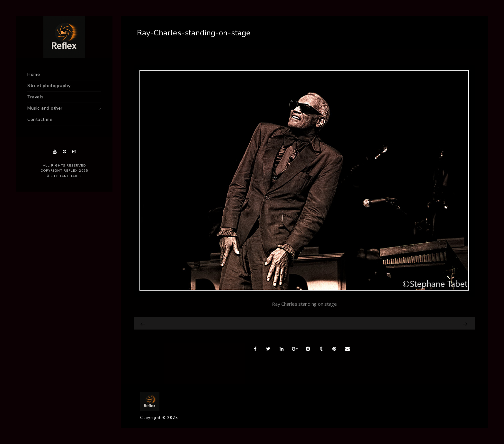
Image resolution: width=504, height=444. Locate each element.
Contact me (40, 119)
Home (34, 74)
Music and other (45, 108)
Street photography (49, 86)
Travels (36, 97)
